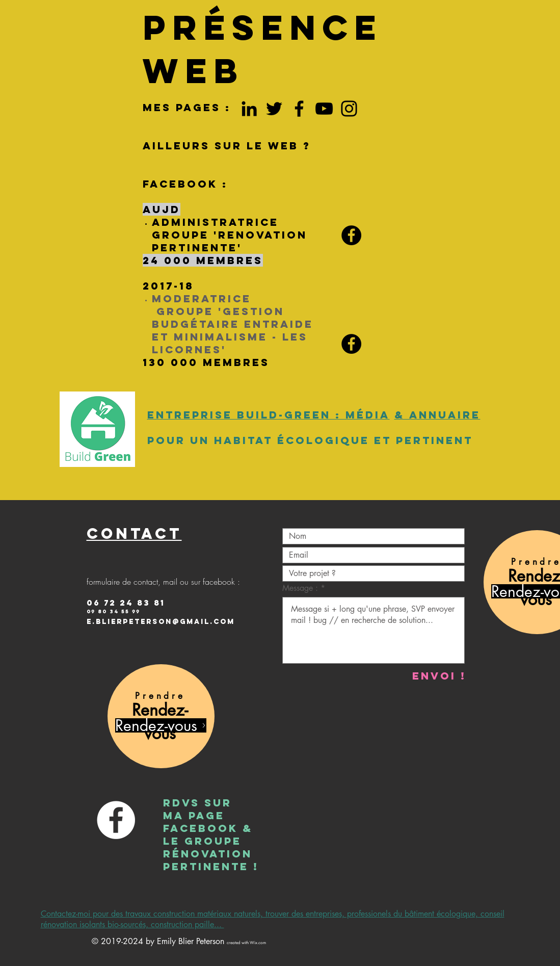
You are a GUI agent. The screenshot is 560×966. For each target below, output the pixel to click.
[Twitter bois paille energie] (274, 109)
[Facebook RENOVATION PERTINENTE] (351, 235)
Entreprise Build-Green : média (269, 415)
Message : (301, 588)
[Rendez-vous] (161, 725)
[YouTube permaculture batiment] (324, 109)
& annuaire (437, 415)
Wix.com (258, 943)
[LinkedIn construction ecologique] (249, 109)
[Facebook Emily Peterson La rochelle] (299, 109)
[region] (161, 716)
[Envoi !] (439, 676)
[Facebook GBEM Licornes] (351, 344)
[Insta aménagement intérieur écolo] (349, 109)
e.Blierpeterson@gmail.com (161, 622)
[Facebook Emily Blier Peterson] (116, 820)
